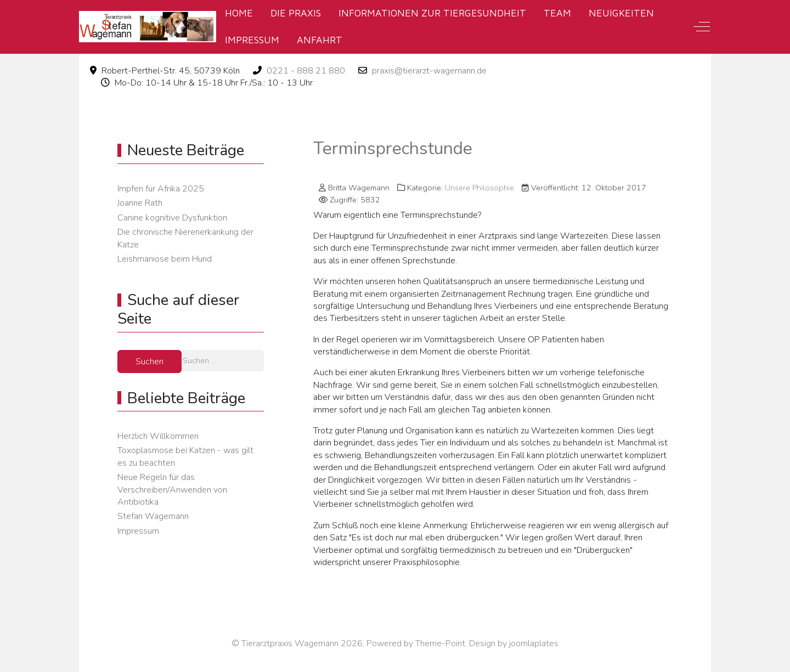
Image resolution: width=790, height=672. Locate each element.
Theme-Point (440, 643)
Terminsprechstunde (393, 148)
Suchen (149, 362)
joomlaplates (534, 643)
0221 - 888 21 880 (306, 71)
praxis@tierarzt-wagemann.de (429, 71)
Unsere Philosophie (479, 188)
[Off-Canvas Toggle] (702, 27)
